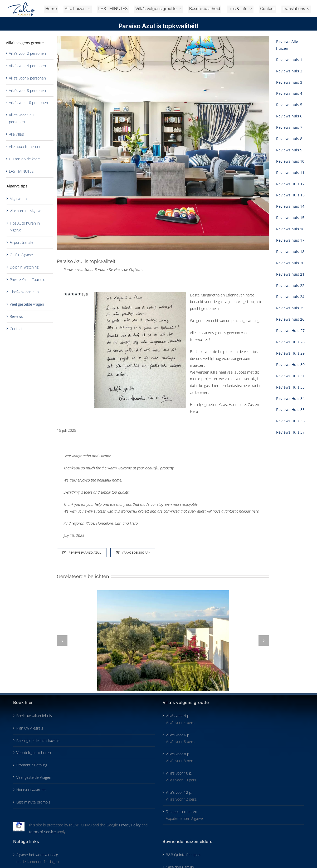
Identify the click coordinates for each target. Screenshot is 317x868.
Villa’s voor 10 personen (28, 103)
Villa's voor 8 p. (178, 754)
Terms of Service (42, 832)
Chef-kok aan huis (25, 292)
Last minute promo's (33, 802)
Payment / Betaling (32, 765)
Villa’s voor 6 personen (27, 78)
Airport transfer (22, 242)
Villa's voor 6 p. (178, 735)
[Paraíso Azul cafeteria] (163, 143)
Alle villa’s (16, 134)
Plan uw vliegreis (30, 728)
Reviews (16, 316)
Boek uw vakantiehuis (34, 716)
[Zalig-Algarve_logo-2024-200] (22, 4)
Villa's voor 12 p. (179, 792)
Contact (16, 329)
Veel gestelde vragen (27, 304)
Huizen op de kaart (25, 159)
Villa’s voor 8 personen (27, 90)
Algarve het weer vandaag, (38, 855)
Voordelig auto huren (34, 753)
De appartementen (181, 812)
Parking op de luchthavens (38, 740)
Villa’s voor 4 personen (27, 66)
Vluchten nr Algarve (26, 211)
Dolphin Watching (24, 267)
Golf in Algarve (21, 255)
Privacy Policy (130, 825)
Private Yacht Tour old (28, 279)
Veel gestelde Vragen (34, 777)
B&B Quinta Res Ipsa (183, 855)
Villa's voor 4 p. (178, 716)
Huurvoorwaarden (31, 790)
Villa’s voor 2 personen (27, 53)
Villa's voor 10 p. (179, 773)
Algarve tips (19, 199)
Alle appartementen (25, 147)
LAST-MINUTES (21, 171)
